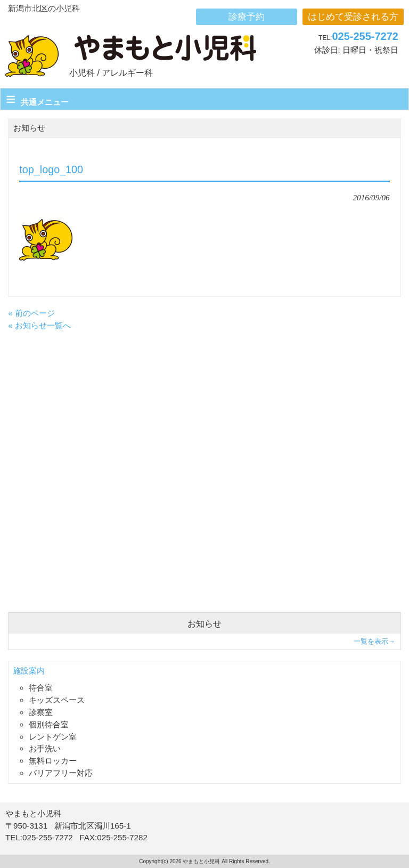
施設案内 (29, 671)
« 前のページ (31, 313)
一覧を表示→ (374, 641)
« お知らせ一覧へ (39, 325)
